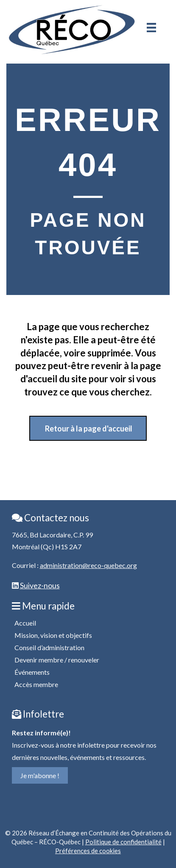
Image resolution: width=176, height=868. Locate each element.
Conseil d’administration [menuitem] (49, 647)
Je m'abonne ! (40, 775)
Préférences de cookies (88, 851)
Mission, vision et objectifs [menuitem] (53, 635)
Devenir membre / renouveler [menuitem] (57, 660)
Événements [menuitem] (32, 672)
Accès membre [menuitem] (36, 684)
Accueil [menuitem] (25, 623)
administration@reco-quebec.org (88, 565)
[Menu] (151, 28)
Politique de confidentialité (123, 842)
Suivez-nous (40, 585)
